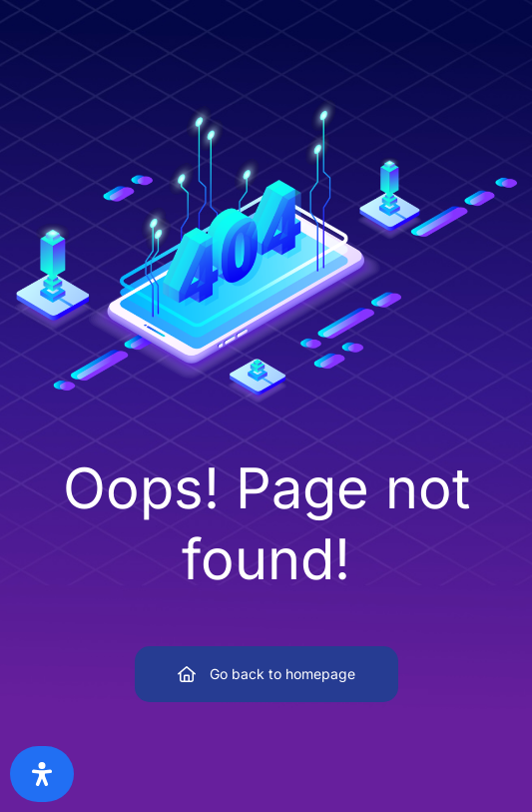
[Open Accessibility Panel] (42, 774)
